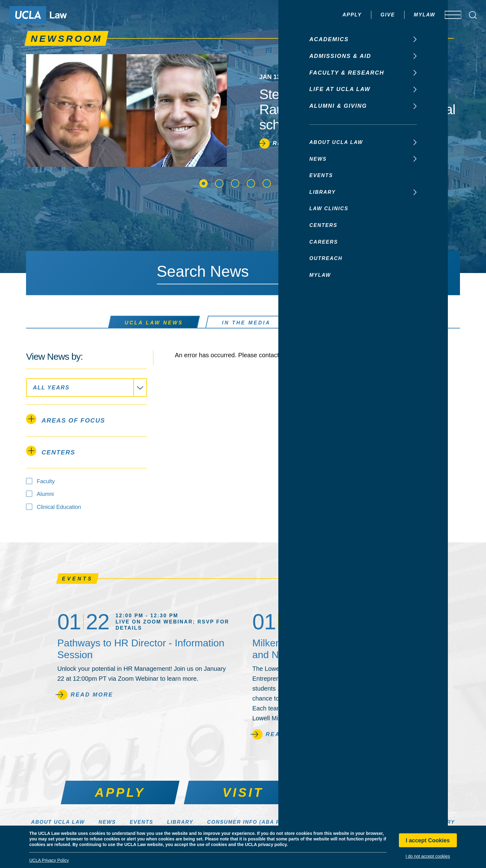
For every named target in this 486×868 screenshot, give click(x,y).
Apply (334, 15)
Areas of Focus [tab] (66, 419)
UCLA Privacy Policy (49, 860)
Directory (438, 822)
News (107, 822)
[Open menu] (449, 15)
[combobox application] (86, 388)
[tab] (86, 421)
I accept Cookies (428, 840)
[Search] (335, 272)
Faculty (46, 481)
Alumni (45, 494)
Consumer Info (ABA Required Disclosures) (281, 822)
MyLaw (406, 15)
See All (414, 579)
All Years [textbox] (51, 388)
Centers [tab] (51, 451)
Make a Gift (387, 822)
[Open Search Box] (473, 15)
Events (141, 822)
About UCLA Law (58, 822)
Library (180, 822)
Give (369, 15)
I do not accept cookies (428, 856)
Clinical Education (59, 507)
